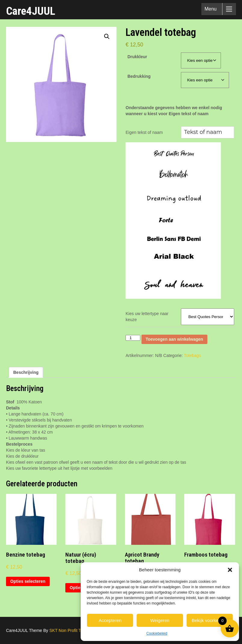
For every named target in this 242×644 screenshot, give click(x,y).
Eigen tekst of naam (144, 132)
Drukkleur (137, 57)
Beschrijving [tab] (26, 372)
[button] (230, 570)
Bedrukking (139, 76)
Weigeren (160, 620)
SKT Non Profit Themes (71, 630)
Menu (210, 9)
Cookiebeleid (157, 633)
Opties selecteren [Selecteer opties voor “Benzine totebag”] (28, 581)
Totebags (192, 355)
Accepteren (110, 620)
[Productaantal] (133, 338)
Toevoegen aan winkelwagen (174, 339)
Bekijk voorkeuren (210, 620)
